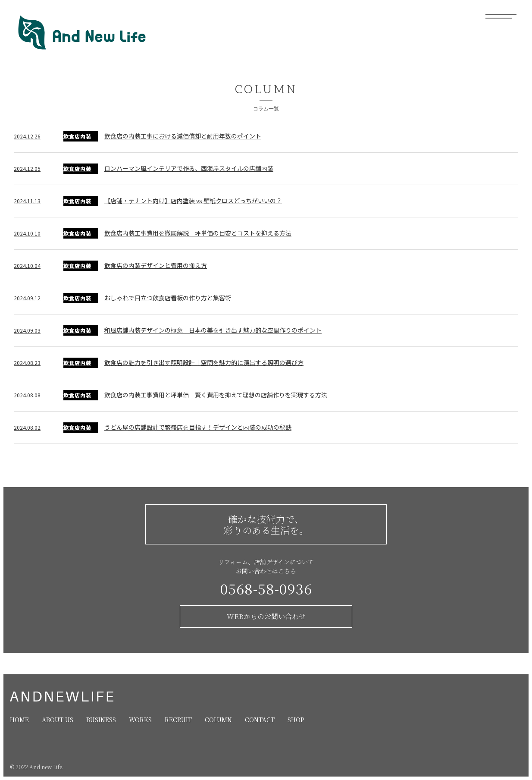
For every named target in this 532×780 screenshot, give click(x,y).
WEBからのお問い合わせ (266, 616)
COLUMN (218, 720)
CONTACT (260, 720)
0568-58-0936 (266, 589)
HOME (19, 720)
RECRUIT (178, 720)
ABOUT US (58, 720)
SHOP (296, 720)
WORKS (140, 720)
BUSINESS (101, 720)
